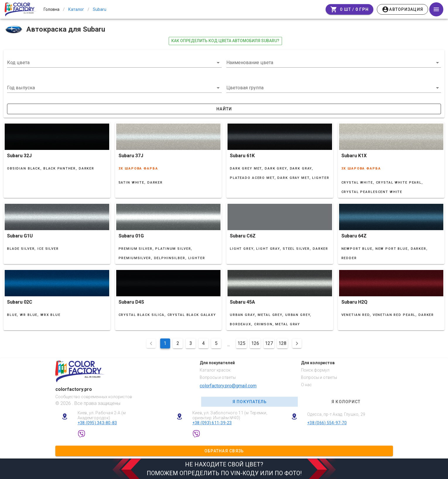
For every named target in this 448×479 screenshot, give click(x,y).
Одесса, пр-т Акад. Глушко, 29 (336, 414)
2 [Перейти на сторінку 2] (178, 343)
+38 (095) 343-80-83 (97, 423)
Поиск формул (315, 370)
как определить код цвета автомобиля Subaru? (225, 41)
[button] (114, 88)
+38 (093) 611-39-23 (212, 423)
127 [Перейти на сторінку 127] (269, 343)
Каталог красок (215, 370)
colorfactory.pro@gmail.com (228, 386)
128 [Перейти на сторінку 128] (282, 343)
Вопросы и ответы (218, 377)
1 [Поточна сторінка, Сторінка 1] (165, 343)
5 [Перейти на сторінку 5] (216, 343)
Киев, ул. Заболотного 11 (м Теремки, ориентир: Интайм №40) (230, 415)
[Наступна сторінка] (297, 343)
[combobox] (114, 63)
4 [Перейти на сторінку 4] (203, 343)
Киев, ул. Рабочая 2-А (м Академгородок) (102, 415)
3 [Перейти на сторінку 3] (191, 343)
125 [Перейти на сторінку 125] (241, 343)
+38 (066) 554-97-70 (327, 423)
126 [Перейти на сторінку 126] (255, 343)
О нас (306, 385)
